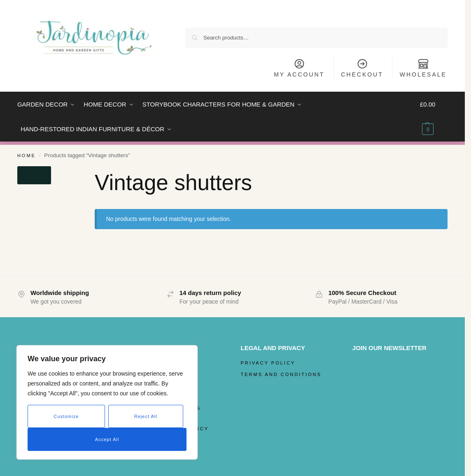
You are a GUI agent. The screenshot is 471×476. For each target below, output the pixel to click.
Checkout (362, 68)
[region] (107, 402)
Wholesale (423, 68)
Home (27, 156)
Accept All (107, 439)
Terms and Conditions (281, 374)
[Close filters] (34, 175)
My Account (299, 68)
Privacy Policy (268, 363)
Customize (66, 416)
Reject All (146, 416)
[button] (434, 117)
